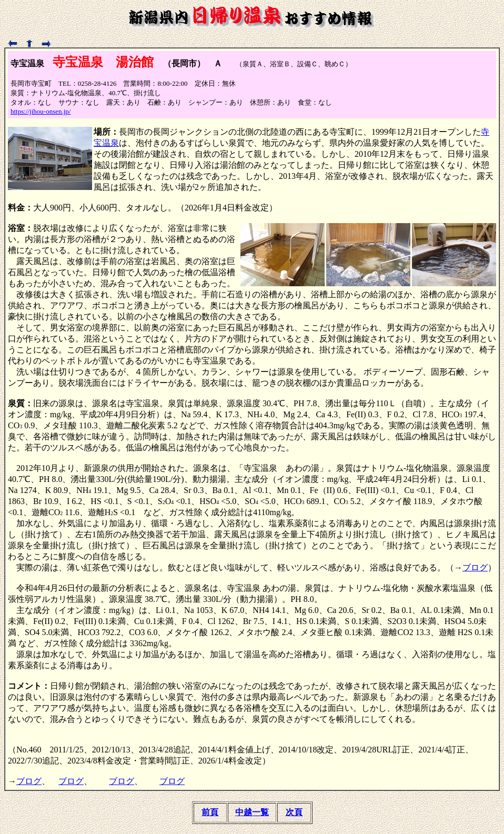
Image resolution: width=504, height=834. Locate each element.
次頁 (294, 812)
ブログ (475, 567)
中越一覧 (252, 812)
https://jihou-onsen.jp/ (41, 111)
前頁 (210, 812)
